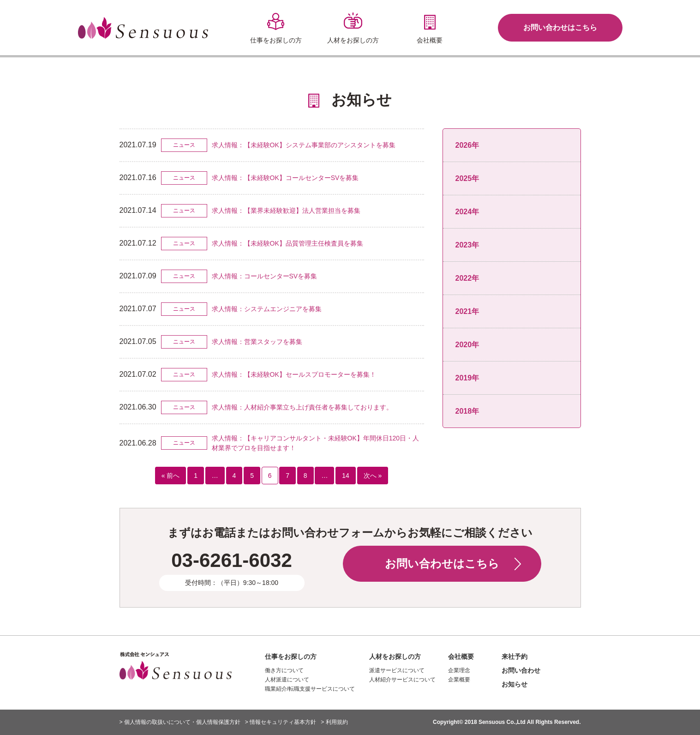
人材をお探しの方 (395, 657)
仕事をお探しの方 (291, 657)
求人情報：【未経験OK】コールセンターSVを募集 (285, 178)
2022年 (467, 278)
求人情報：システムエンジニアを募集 (267, 309)
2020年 (467, 345)
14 (346, 476)
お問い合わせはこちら (560, 27)
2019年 (467, 378)
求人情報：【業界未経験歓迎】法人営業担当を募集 (286, 211)
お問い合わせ (521, 670)
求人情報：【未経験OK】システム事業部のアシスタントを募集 (304, 145)
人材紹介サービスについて (402, 680)
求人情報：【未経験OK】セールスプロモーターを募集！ (294, 374)
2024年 (467, 212)
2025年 (467, 178)
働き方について (284, 670)
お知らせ (515, 684)
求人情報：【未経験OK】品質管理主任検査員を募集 (287, 243)
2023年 (467, 245)
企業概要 (459, 680)
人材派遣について (287, 680)
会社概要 (461, 657)
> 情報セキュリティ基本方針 (281, 722)
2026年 (467, 145)
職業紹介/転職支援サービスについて (310, 689)
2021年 (467, 311)
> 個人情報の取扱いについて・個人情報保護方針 (180, 722)
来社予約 (515, 657)
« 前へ (171, 476)
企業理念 (459, 670)
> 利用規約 (334, 722)
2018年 (467, 411)
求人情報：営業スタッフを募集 (257, 342)
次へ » (373, 476)
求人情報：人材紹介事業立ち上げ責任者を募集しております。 (302, 407)
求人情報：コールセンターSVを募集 (265, 276)
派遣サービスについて (397, 670)
